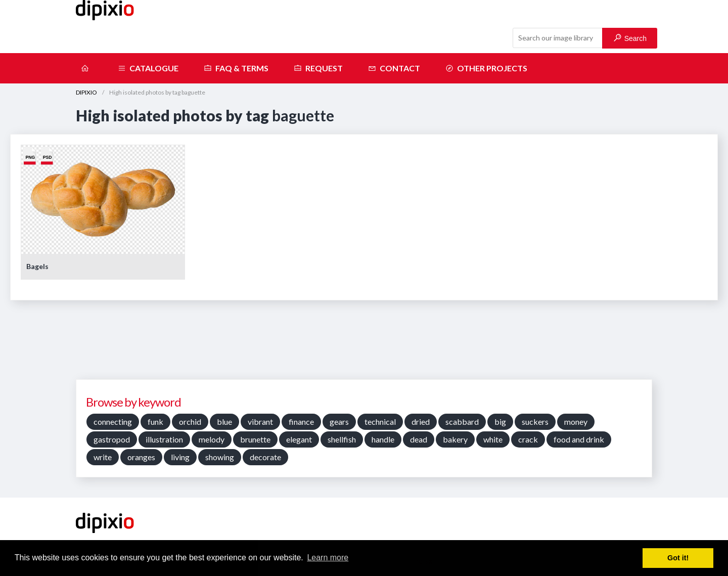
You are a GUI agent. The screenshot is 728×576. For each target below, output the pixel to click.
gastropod (112, 439)
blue (224, 422)
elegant (299, 439)
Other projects (486, 68)
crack (528, 439)
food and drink (579, 439)
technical (380, 422)
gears (339, 422)
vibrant (260, 422)
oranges (141, 457)
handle (383, 439)
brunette (255, 439)
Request (318, 68)
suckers (535, 422)
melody (212, 439)
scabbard (462, 422)
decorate (265, 457)
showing (220, 457)
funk (155, 422)
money (576, 422)
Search (630, 38)
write (103, 457)
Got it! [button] (678, 558)
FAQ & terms (236, 68)
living (180, 457)
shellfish (342, 439)
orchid (190, 422)
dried (421, 422)
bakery (455, 439)
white (493, 439)
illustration (164, 439)
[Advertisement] (364, 343)
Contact (394, 68)
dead (419, 439)
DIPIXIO (86, 92)
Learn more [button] (328, 558)
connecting (113, 422)
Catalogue (148, 68)
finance (301, 422)
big (500, 422)
